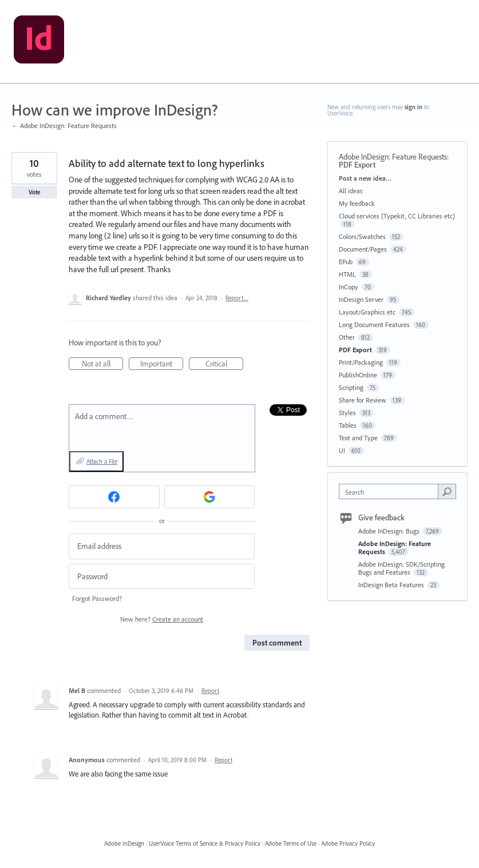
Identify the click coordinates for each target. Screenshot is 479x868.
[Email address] (162, 546)
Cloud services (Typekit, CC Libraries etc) (397, 216)
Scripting (351, 387)
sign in (413, 107)
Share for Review (363, 400)
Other (347, 337)
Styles (347, 413)
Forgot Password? (97, 598)
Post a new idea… (365, 178)
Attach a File (102, 461)
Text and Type (358, 438)
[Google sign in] (210, 497)
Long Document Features (374, 324)
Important (162, 364)
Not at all (103, 364)
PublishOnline (358, 375)
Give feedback (381, 517)
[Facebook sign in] (114, 497)
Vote (35, 192)
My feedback (357, 203)
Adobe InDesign (124, 843)
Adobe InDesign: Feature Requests (393, 157)
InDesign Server (361, 299)
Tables (348, 425)
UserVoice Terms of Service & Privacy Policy (205, 843)
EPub (346, 262)
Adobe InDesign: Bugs (390, 531)
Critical (225, 364)
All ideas (351, 191)
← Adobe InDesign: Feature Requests (64, 126)
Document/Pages (363, 249)
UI (342, 450)
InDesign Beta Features (392, 585)
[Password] (162, 577)
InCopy (349, 287)
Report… (237, 298)
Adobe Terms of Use (291, 843)
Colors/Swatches (362, 236)
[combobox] (391, 491)
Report (210, 691)
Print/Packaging (361, 362)
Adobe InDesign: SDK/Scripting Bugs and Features (401, 568)
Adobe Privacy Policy (348, 843)
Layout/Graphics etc (367, 312)
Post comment (277, 643)
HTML (347, 274)
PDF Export (357, 165)
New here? (162, 619)
